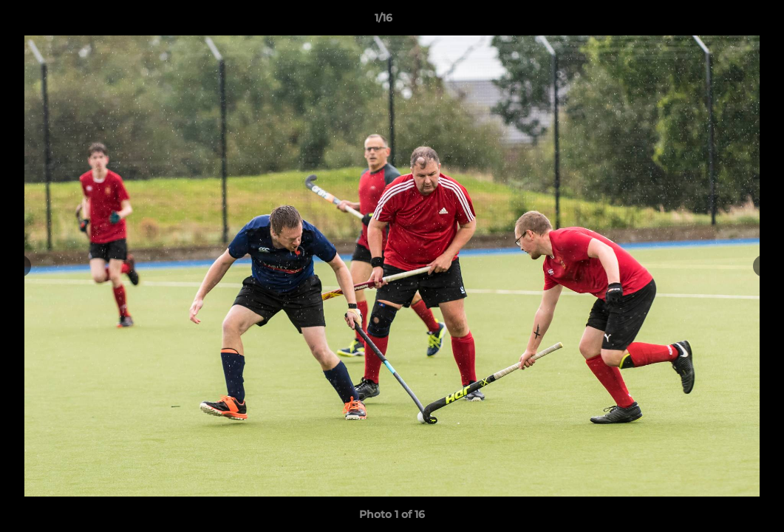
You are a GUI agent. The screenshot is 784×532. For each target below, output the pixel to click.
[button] (722, 21)
